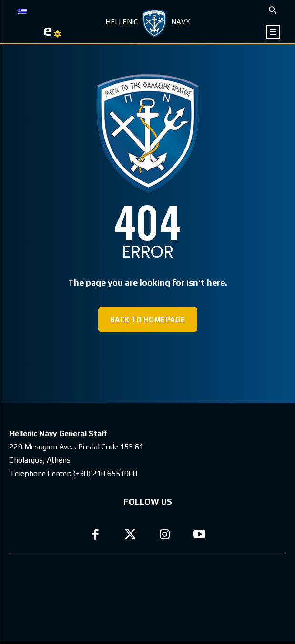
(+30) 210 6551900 (105, 473)
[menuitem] (22, 10)
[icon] (273, 32)
